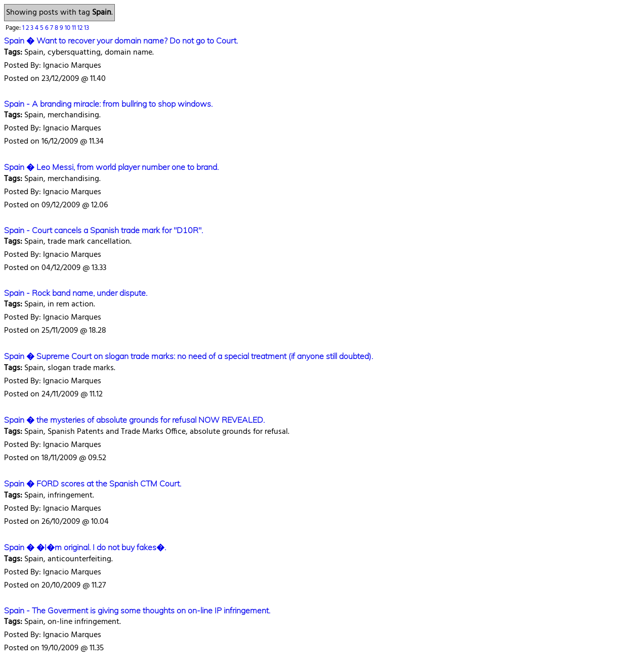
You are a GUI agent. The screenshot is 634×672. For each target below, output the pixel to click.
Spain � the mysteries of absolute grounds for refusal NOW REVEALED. (134, 420)
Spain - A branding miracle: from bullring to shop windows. (108, 104)
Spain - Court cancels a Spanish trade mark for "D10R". (103, 230)
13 (87, 28)
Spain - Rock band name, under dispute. (76, 293)
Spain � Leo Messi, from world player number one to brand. (111, 167)
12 (81, 28)
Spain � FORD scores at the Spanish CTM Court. (93, 483)
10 (68, 28)
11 (75, 28)
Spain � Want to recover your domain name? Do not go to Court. (121, 40)
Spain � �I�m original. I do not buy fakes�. (85, 547)
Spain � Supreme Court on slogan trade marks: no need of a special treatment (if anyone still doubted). (188, 356)
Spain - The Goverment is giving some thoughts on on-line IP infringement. (137, 610)
